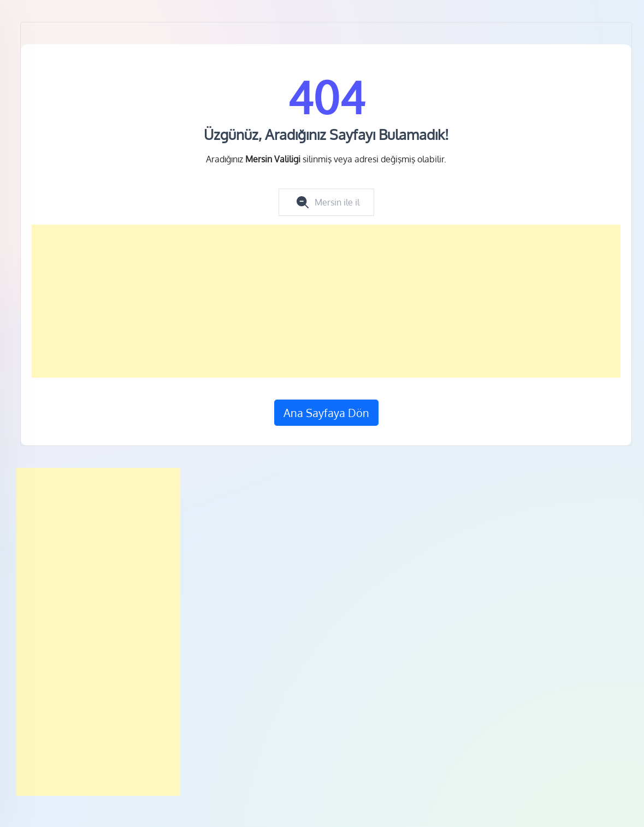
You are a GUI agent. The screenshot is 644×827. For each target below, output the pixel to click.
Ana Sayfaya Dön (326, 413)
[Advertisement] (326, 301)
